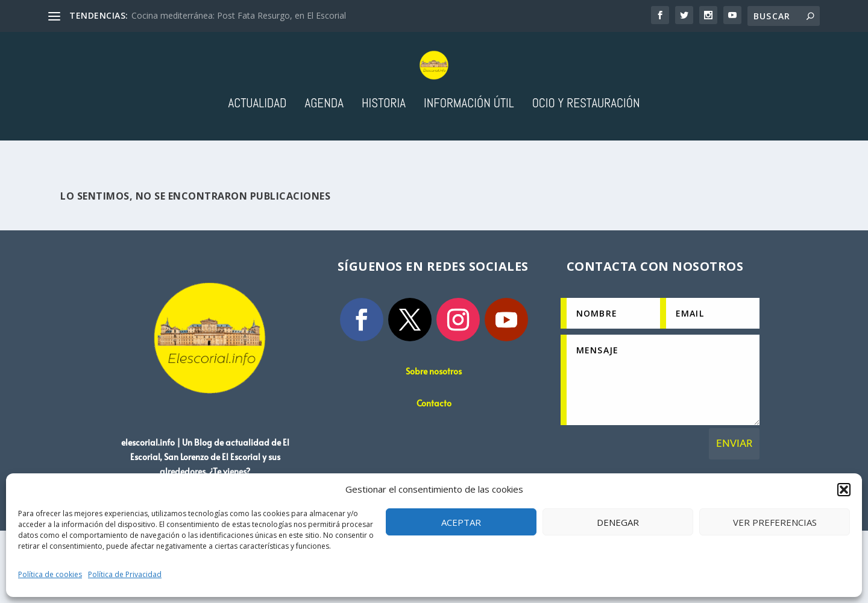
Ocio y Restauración (586, 153)
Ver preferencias (775, 522)
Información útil (469, 153)
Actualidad (257, 153)
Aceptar (461, 522)
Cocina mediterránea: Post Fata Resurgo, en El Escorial (239, 15)
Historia (384, 153)
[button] (844, 490)
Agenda (324, 153)
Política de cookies (50, 574)
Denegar (618, 522)
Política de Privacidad (125, 574)
